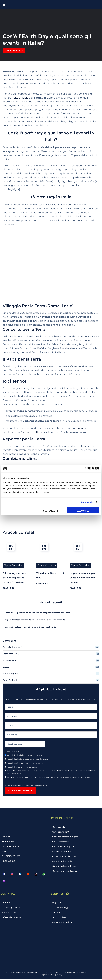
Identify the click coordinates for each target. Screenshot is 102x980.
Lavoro (51, 664)
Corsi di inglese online (64, 861)
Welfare (57, 913)
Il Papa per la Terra (22, 359)
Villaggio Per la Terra (24, 306)
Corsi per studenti (62, 829)
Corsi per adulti (60, 824)
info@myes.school (47, 976)
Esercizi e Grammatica (51, 644)
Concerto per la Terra (24, 329)
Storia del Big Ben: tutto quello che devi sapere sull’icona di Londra (37, 609)
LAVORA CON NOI (11, 844)
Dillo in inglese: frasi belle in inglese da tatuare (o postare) (14, 575)
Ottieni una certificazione (65, 856)
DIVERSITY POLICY (11, 855)
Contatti (7, 902)
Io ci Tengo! (14, 381)
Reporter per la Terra (24, 439)
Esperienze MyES (51, 651)
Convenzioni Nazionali (64, 923)
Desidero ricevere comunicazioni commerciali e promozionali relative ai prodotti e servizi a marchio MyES (48, 774)
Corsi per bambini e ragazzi (66, 834)
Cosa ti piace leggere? (14, 748)
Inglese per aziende (62, 850)
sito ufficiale (21, 98)
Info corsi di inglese (12, 918)
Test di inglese (60, 918)
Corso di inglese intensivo (65, 871)
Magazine (58, 902)
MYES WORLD (10, 860)
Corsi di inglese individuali (65, 866)
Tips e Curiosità (14, 51)
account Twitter (31, 432)
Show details (87, 502)
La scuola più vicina (12, 907)
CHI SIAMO (8, 834)
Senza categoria (51, 670)
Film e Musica (51, 657)
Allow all (83, 511)
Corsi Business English (64, 845)
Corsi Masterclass (61, 840)
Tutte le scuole (10, 913)
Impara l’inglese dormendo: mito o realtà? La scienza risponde (35, 617)
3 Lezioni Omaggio (62, 907)
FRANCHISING (10, 839)
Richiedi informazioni (20, 787)
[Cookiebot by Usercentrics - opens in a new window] (87, 469)
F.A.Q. (6, 850)
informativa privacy (15, 770)
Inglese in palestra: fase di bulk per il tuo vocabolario (30, 624)
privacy (59, 976)
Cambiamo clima (20, 459)
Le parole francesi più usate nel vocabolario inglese (82, 575)
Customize (51, 511)
